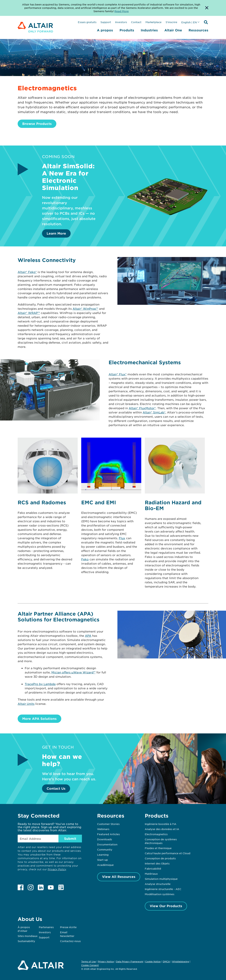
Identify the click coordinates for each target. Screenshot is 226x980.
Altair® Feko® (27, 272)
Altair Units (26, 704)
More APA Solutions (39, 719)
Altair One (173, 30)
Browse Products (37, 124)
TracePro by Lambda (40, 684)
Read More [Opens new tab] (122, 11)
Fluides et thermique (158, 848)
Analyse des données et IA (162, 829)
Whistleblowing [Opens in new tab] (180, 961)
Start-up (102, 860)
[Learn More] (168, 219)
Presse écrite (68, 927)
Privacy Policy (57, 869)
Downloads (105, 839)
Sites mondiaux (28, 936)
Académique (105, 865)
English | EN (189, 22)
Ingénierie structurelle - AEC (163, 889)
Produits (127, 30)
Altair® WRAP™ (29, 313)
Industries (149, 30)
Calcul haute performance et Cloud (168, 853)
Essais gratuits (87, 22)
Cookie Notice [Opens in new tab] (153, 961)
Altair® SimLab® (154, 412)
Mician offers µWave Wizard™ (73, 672)
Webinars (103, 829)
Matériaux (151, 874)
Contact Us (56, 788)
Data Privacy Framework (130, 961)
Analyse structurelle (158, 884)
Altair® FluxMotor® (142, 408)
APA (88, 636)
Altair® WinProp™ (85, 308)
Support (106, 22)
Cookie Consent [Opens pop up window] (90, 965)
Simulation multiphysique (161, 879)
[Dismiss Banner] (207, 8)
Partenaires (46, 927)
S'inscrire (171, 22)
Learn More (56, 233)
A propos (105, 30)
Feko (85, 559)
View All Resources (119, 877)
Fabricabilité (153, 869)
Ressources (198, 30)
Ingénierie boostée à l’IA (161, 824)
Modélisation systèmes (160, 894)
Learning (103, 855)
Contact (136, 22)
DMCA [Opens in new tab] (166, 961)
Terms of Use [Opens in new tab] (89, 961)
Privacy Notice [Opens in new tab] (106, 961)
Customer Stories (108, 824)
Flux (122, 538)
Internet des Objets (157, 863)
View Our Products (166, 906)
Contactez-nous (70, 941)
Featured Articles (108, 834)
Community (105, 849)
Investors (121, 22)
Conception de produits (160, 858)
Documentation (107, 844)
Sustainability (26, 941)
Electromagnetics (156, 834)
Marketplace (154, 22)
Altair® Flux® (118, 374)
